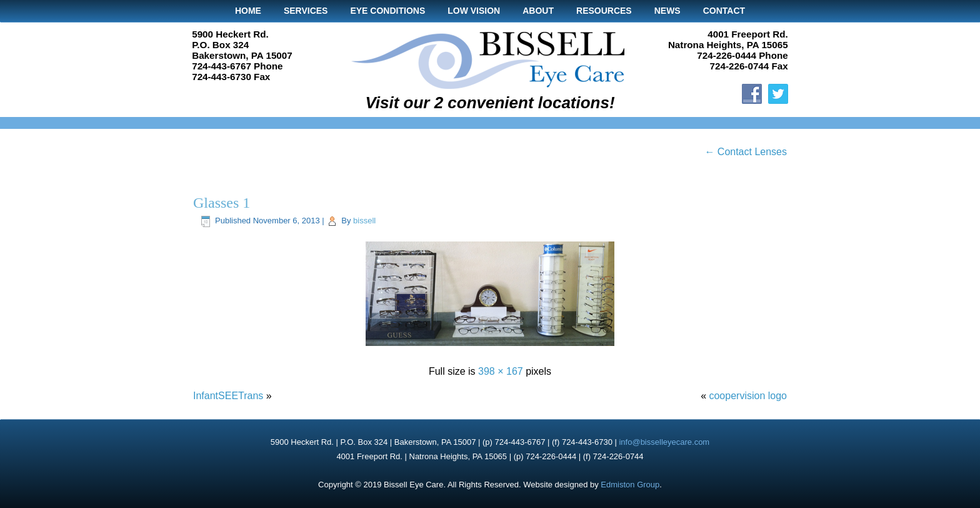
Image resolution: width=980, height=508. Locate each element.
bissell (364, 221)
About (538, 11)
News (667, 11)
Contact (724, 11)
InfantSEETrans (228, 396)
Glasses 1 (222, 203)
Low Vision (474, 11)
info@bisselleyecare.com (664, 442)
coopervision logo (748, 396)
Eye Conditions (387, 11)
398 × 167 (501, 371)
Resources (604, 11)
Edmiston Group (630, 485)
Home (248, 11)
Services (306, 11)
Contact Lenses (746, 152)
